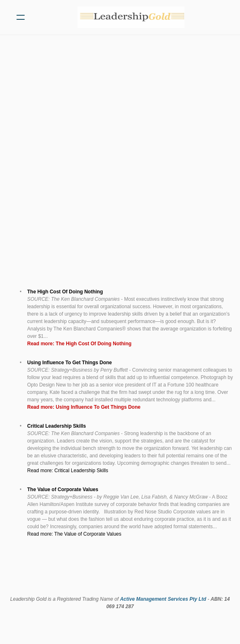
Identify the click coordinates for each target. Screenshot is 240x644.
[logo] (131, 17)
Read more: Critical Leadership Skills (68, 471)
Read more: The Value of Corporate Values (74, 534)
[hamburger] (21, 17)
